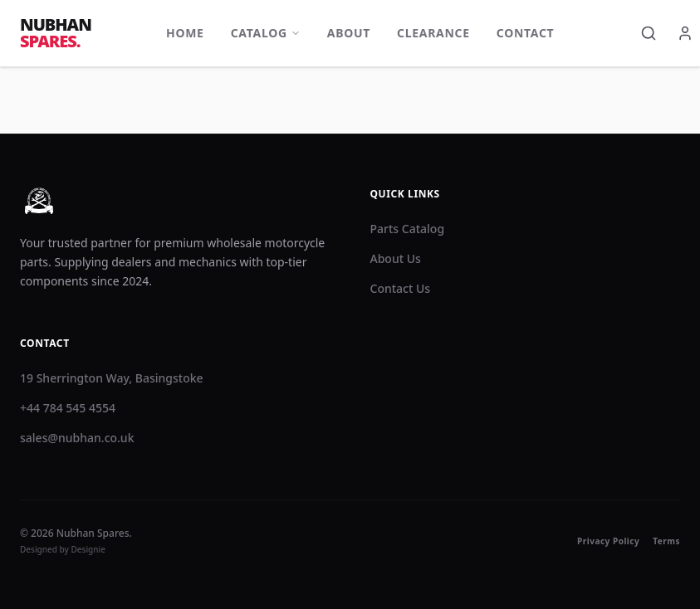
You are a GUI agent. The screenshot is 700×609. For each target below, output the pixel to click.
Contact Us (401, 288)
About (349, 33)
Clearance (433, 33)
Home (185, 33)
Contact (526, 33)
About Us (396, 258)
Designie (89, 549)
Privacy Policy (608, 541)
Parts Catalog (408, 229)
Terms (666, 541)
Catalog (266, 33)
